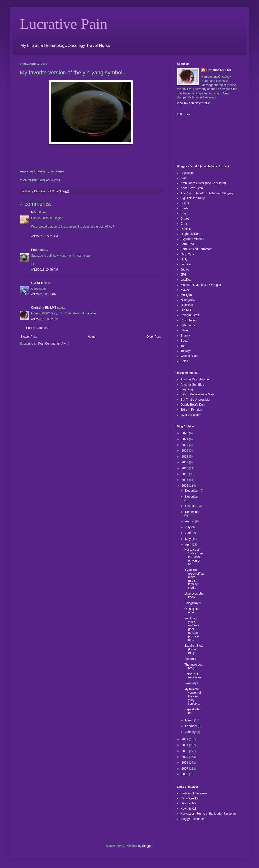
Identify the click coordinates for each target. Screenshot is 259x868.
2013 (185, 486)
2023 (185, 433)
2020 (185, 445)
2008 (185, 763)
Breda (185, 208)
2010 (185, 751)
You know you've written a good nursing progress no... (192, 629)
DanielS (186, 229)
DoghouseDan (190, 234)
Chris (184, 224)
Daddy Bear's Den (193, 405)
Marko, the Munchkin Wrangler (201, 285)
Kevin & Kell (189, 809)
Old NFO (37, 283)
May (188, 539)
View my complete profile (193, 103)
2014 (185, 480)
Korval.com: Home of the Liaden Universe (208, 814)
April (188, 545)
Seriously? (191, 683)
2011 (185, 745)
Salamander (189, 325)
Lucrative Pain (64, 24)
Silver (184, 330)
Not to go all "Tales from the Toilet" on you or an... (194, 557)
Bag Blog (187, 389)
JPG (183, 275)
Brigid (184, 213)
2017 (185, 462)
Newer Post (29, 337)
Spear (185, 341)
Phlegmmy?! (193, 603)
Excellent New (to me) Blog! (194, 649)
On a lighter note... (192, 611)
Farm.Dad (187, 244)
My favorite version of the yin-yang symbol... (193, 696)
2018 (185, 457)
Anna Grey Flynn (192, 188)
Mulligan (186, 295)
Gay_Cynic (188, 254)
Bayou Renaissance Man (197, 394)
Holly (184, 259)
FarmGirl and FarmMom (196, 249)
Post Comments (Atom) (54, 344)
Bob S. (185, 203)
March (190, 720)
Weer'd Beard (190, 356)
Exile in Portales (191, 410)
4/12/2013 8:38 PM (44, 294)
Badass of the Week (194, 793)
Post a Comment (37, 328)
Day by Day (188, 803)
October (191, 506)
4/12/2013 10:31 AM (44, 236)
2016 (185, 468)
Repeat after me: (193, 711)
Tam (183, 346)
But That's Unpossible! (195, 400)
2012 (185, 739)
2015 (185, 474)
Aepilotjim (187, 173)
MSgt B (36, 212)
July (188, 527)
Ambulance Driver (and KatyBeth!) (203, 183)
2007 (185, 769)
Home (92, 337)
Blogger (147, 846)
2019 (185, 451)
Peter (35, 250)
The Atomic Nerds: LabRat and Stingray (207, 193)
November (192, 497)
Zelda (184, 361)
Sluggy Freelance (192, 819)
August (190, 521)
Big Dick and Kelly (193, 198)
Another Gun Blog (192, 385)
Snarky (185, 336)
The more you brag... (194, 666)
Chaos (185, 219)
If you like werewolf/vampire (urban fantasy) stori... (194, 579)
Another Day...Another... (196, 379)
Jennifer (186, 264)
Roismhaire (188, 320)
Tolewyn (186, 351)
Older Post (154, 337)
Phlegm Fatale (190, 315)
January (191, 732)
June (189, 533)
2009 (185, 757)
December (192, 491)
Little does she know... (194, 595)
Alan (184, 178)
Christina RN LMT (44, 308)
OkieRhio (187, 305)
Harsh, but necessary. (193, 676)
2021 (185, 439)
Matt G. (185, 290)
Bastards (190, 659)
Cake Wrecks (189, 798)
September (192, 512)
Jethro (185, 270)
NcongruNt (188, 300)
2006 (185, 774)
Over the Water (191, 415)
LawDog (186, 280)
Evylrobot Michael (192, 239)
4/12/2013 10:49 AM (44, 270)
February (191, 726)
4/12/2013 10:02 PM (45, 319)
